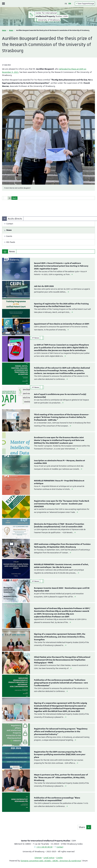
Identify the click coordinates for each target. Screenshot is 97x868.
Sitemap (38, 858)
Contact (60, 847)
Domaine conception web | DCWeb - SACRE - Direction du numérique (51, 861)
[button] (89, 827)
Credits (59, 858)
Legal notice (49, 858)
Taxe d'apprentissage (85, 4)
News (11, 30)
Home (4, 30)
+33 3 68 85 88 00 (44, 847)
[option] (48, 269)
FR (66, 4)
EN (70, 4)
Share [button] (82, 827)
